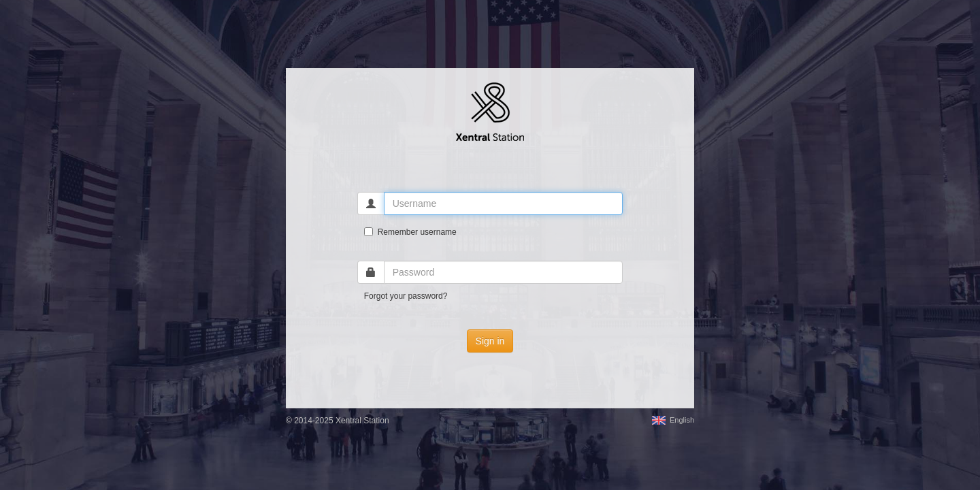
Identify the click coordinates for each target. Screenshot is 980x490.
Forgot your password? (406, 296)
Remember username (410, 232)
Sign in (490, 341)
